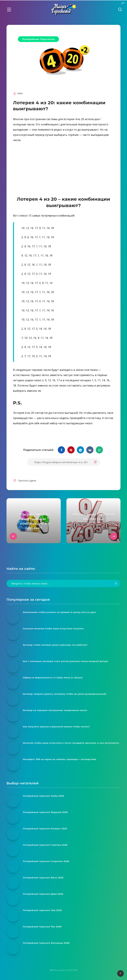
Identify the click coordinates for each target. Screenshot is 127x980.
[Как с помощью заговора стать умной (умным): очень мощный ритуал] (13, 666)
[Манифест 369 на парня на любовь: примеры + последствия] (13, 764)
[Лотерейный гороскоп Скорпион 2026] (13, 866)
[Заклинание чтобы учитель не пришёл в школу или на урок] (13, 617)
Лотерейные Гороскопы (38, 39)
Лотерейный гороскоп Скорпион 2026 (46, 861)
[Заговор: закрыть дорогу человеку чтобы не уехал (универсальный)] (13, 699)
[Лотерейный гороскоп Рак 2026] (13, 932)
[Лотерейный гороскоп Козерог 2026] (13, 834)
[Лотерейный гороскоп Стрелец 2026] (13, 850)
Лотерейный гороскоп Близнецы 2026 (46, 943)
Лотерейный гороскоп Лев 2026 (42, 910)
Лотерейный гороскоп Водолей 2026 (45, 812)
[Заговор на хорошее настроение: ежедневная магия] (13, 715)
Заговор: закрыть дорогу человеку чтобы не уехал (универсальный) (64, 694)
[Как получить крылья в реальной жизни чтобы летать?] (13, 732)
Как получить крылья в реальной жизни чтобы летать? (56, 727)
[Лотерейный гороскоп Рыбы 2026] (13, 801)
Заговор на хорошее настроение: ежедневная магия (55, 710)
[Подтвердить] (116, 584)
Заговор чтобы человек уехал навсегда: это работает (55, 645)
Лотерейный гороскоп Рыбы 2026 (43, 796)
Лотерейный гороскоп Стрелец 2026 (45, 845)
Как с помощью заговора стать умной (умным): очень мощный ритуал (65, 661)
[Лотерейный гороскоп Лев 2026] (13, 915)
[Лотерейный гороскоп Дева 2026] (13, 899)
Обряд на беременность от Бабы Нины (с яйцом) (53, 678)
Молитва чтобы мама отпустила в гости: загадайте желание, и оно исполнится (71, 743)
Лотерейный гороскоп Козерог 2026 (45, 829)
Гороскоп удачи (27, 481)
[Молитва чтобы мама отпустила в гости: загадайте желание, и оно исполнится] (13, 748)
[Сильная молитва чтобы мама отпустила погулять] (13, 634)
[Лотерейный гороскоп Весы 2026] (13, 883)
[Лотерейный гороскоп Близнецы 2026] (13, 948)
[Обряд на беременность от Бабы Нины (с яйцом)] (13, 683)
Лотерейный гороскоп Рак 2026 (42, 927)
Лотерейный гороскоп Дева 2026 (43, 894)
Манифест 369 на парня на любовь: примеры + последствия (60, 759)
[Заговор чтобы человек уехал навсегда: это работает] (13, 650)
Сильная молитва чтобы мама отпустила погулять (53, 628)
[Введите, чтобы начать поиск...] (63, 583)
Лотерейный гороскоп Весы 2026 (43, 878)
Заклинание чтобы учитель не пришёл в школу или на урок (59, 612)
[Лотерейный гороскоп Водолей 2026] (13, 817)
